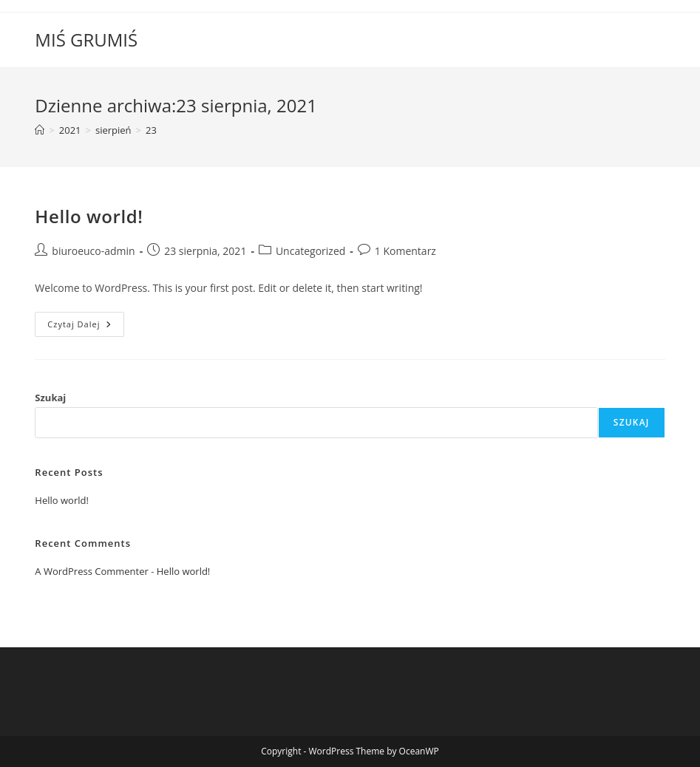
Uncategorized (310, 251)
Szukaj (50, 398)
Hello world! (89, 216)
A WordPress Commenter (92, 571)
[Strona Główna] (40, 130)
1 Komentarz (405, 251)
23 (151, 130)
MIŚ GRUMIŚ (86, 40)
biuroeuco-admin (93, 251)
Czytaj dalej (86, 327)
